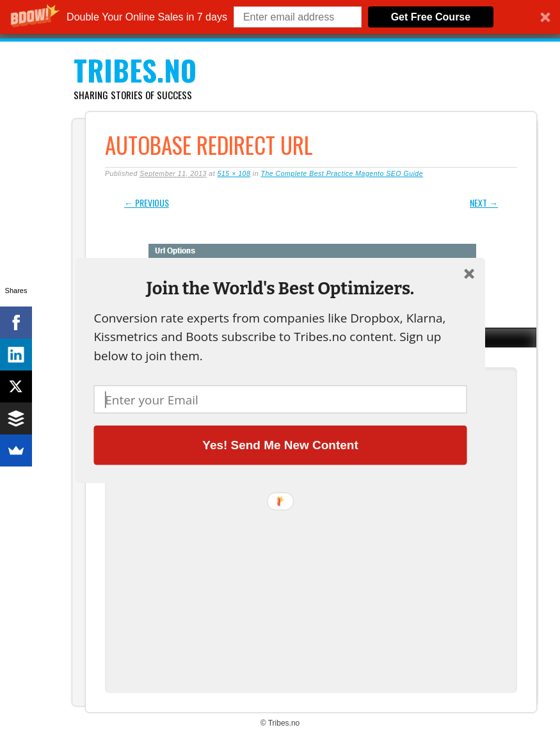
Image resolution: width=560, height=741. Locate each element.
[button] (280, 288)
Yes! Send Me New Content (280, 445)
